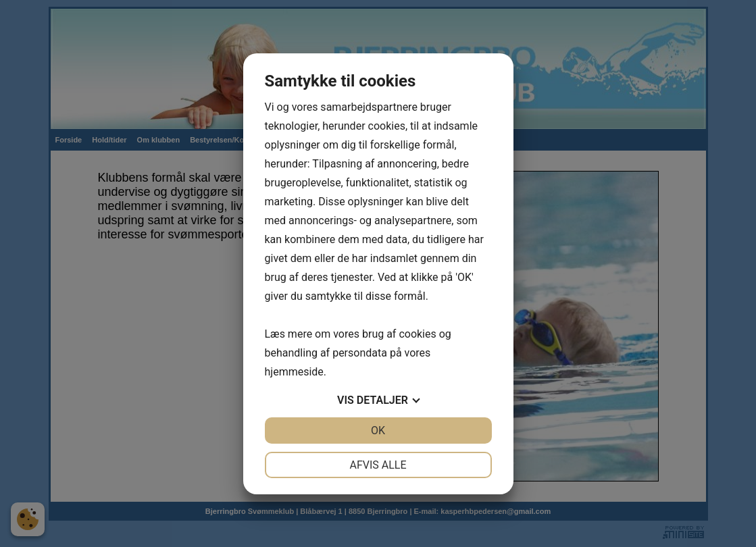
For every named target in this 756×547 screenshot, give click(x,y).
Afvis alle (378, 465)
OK (378, 431)
